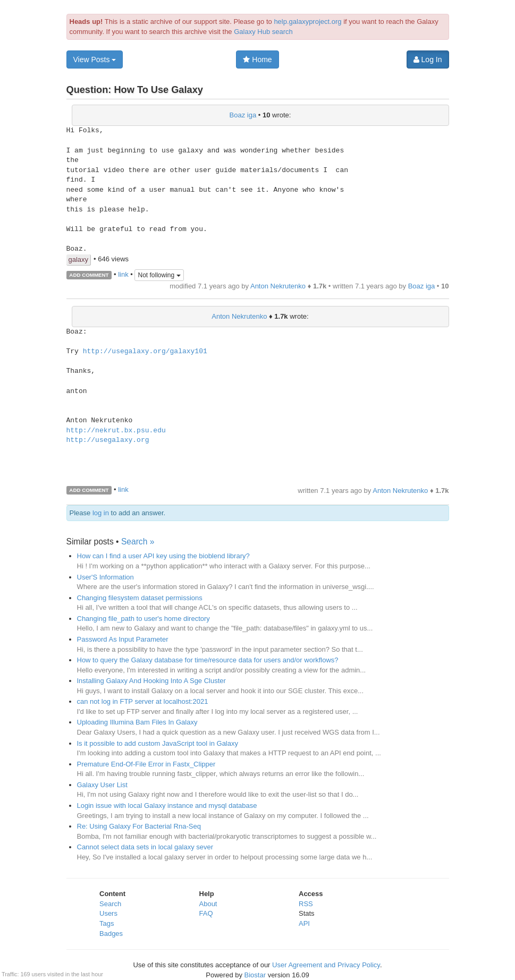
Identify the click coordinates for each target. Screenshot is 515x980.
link (123, 274)
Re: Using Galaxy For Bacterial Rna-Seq (139, 826)
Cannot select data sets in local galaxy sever (145, 847)
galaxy (79, 259)
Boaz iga (243, 115)
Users (108, 913)
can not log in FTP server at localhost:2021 (143, 701)
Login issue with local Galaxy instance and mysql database (167, 806)
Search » (138, 542)
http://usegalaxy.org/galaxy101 (145, 352)
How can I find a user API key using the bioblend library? (163, 556)
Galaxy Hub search (263, 32)
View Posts (95, 59)
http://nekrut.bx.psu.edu (116, 431)
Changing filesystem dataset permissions (140, 598)
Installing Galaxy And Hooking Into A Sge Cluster (151, 681)
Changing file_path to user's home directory (143, 619)
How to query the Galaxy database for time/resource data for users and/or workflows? (208, 660)
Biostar (255, 975)
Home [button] (257, 59)
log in (101, 513)
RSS (306, 904)
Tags (107, 923)
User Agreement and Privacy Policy (326, 965)
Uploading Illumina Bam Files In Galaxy (137, 722)
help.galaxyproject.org (307, 22)
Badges (111, 934)
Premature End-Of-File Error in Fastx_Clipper (146, 764)
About (208, 904)
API (304, 923)
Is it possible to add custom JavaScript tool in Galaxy (158, 743)
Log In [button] (428, 59)
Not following (159, 275)
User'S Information (105, 577)
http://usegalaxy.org (108, 440)
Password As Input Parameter (123, 639)
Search (110, 904)
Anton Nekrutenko (278, 286)
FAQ (206, 913)
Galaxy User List (102, 785)
